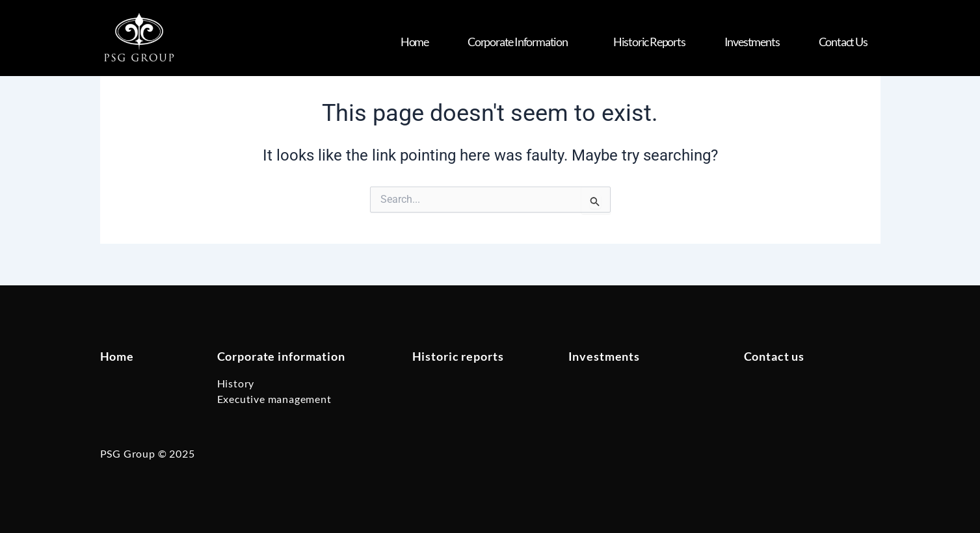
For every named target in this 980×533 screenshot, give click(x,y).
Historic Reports (649, 42)
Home (415, 42)
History (236, 383)
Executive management (274, 399)
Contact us (843, 42)
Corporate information (281, 356)
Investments (752, 42)
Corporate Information (521, 42)
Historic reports (458, 356)
